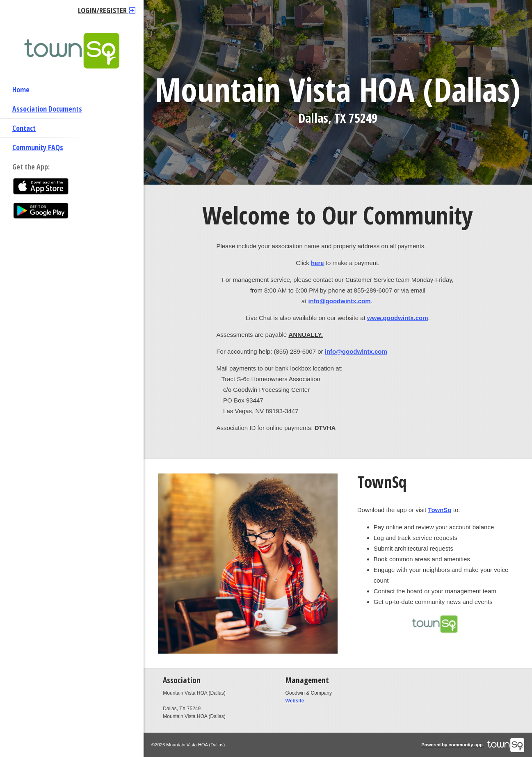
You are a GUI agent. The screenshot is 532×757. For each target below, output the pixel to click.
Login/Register (107, 10)
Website (295, 701)
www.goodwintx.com (398, 318)
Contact (24, 128)
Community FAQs (38, 147)
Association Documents (47, 109)
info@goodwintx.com (340, 301)
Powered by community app (473, 745)
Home (21, 89)
